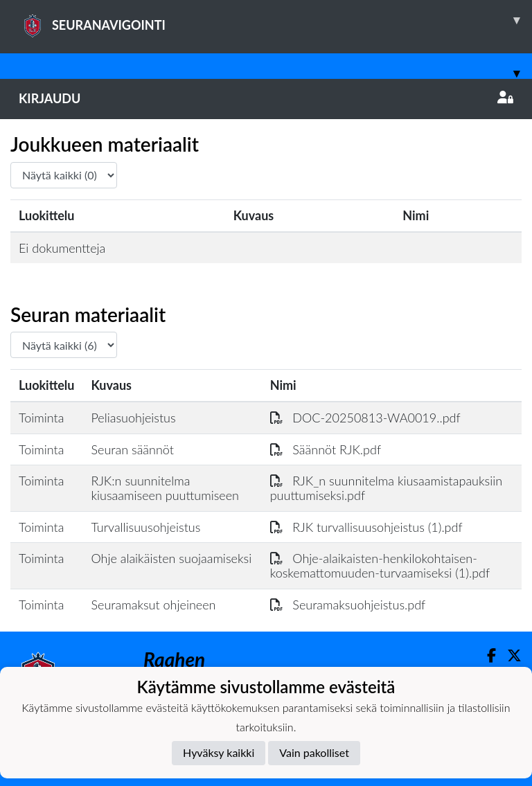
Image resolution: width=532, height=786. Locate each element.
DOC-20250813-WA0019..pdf (365, 418)
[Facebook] (486, 655)
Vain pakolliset (314, 752)
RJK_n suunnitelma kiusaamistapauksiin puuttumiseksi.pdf (386, 488)
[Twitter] (509, 655)
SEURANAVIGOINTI (275, 20)
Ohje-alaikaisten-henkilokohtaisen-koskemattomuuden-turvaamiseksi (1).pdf (380, 565)
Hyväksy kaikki (219, 752)
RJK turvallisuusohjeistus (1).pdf (366, 527)
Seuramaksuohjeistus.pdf (348, 605)
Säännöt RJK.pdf (326, 449)
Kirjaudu (266, 98)
